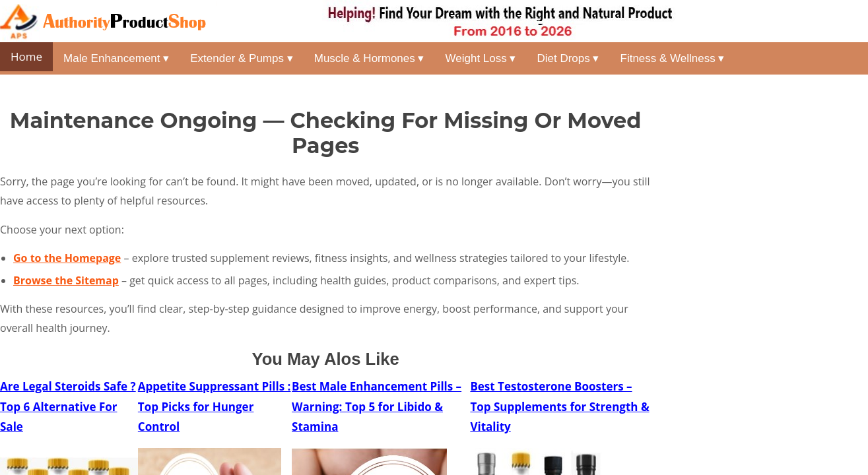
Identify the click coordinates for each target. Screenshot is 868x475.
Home (26, 56)
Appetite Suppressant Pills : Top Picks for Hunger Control (215, 406)
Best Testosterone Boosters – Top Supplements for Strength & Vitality (559, 406)
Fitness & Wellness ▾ (673, 58)
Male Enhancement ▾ (116, 58)
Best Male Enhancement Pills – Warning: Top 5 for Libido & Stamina (377, 406)
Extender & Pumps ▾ (241, 58)
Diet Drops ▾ (568, 58)
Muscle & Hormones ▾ (369, 58)
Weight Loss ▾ (481, 58)
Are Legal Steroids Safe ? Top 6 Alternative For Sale (68, 406)
